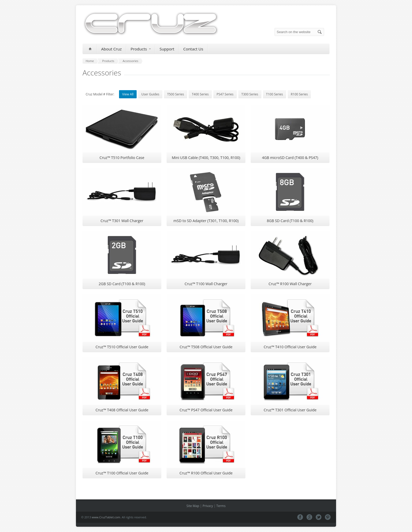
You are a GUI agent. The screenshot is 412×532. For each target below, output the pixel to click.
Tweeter (319, 517)
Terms (221, 506)
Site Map (193, 506)
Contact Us (193, 49)
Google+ (309, 517)
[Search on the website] (299, 32)
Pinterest (328, 517)
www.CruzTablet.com (106, 517)
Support (167, 49)
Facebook (300, 517)
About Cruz (111, 49)
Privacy (208, 506)
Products (141, 49)
